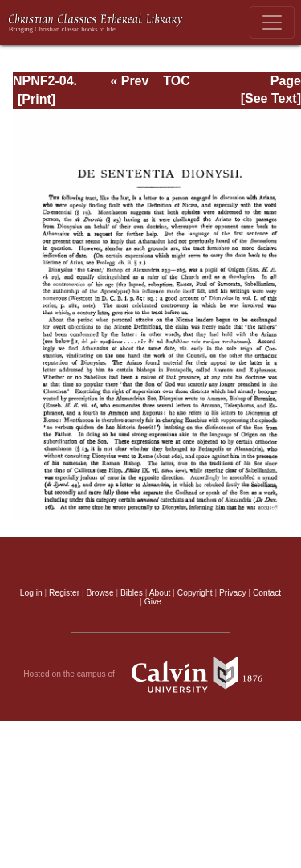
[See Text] (271, 98)
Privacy (233, 593)
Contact (267, 593)
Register (64, 593)
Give (153, 602)
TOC (176, 81)
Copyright (195, 593)
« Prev (129, 81)
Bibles (132, 593)
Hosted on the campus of (150, 674)
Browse (100, 593)
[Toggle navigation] (272, 23)
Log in (31, 593)
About (160, 593)
